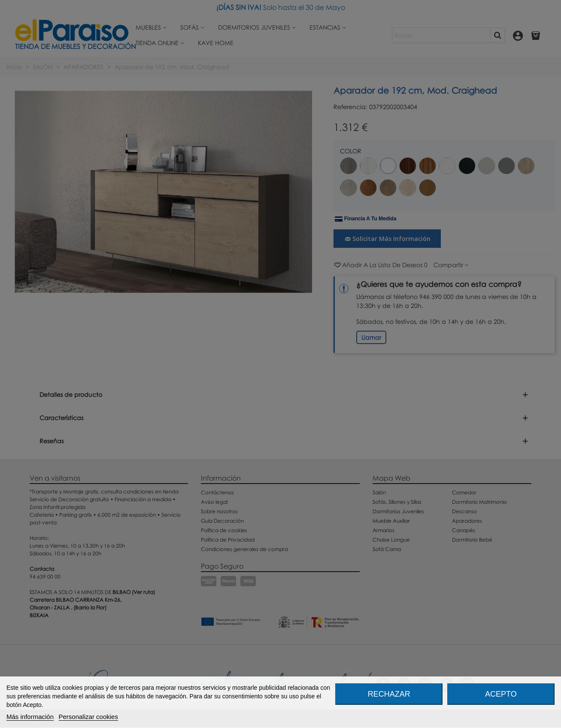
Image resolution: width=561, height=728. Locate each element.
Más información (30, 717)
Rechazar (389, 694)
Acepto (501, 694)
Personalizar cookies (88, 717)
